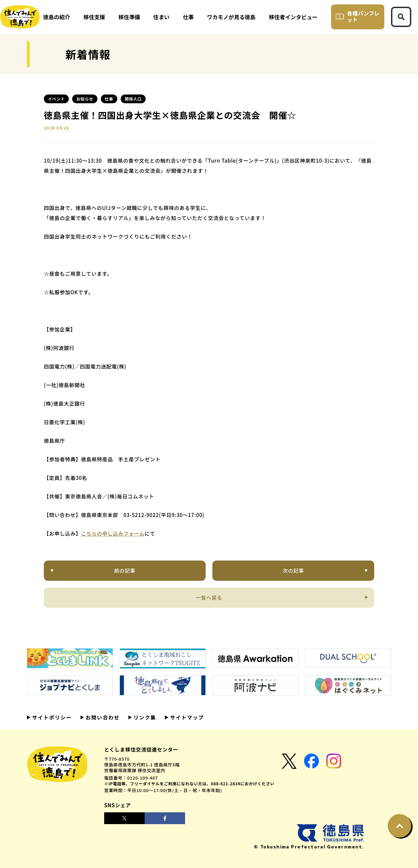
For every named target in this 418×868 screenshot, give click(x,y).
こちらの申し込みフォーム (113, 533)
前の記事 (125, 571)
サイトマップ (186, 717)
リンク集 (144, 717)
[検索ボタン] (401, 17)
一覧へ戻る (209, 598)
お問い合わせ (102, 717)
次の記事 (293, 571)
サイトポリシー (51, 717)
